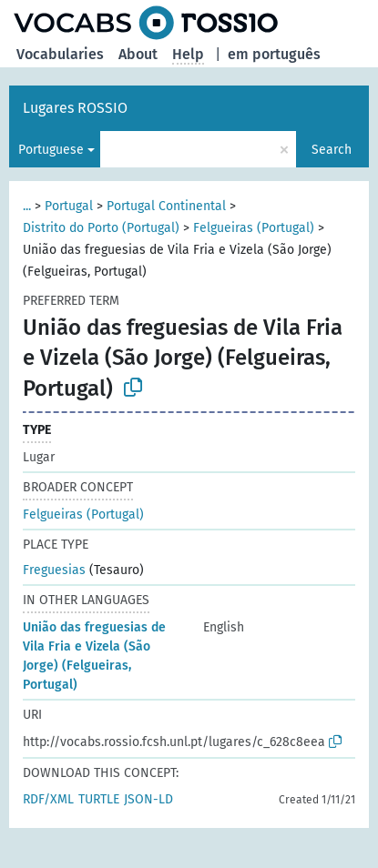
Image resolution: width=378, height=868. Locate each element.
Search (332, 150)
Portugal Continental (166, 206)
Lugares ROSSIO (75, 108)
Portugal (69, 206)
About (138, 54)
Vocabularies (60, 54)
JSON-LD (148, 799)
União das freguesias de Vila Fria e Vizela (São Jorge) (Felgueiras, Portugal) (94, 656)
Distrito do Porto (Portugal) (101, 228)
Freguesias (54, 570)
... (27, 206)
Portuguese (51, 150)
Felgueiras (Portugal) (254, 228)
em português (274, 54)
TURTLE (99, 799)
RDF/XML (48, 799)
